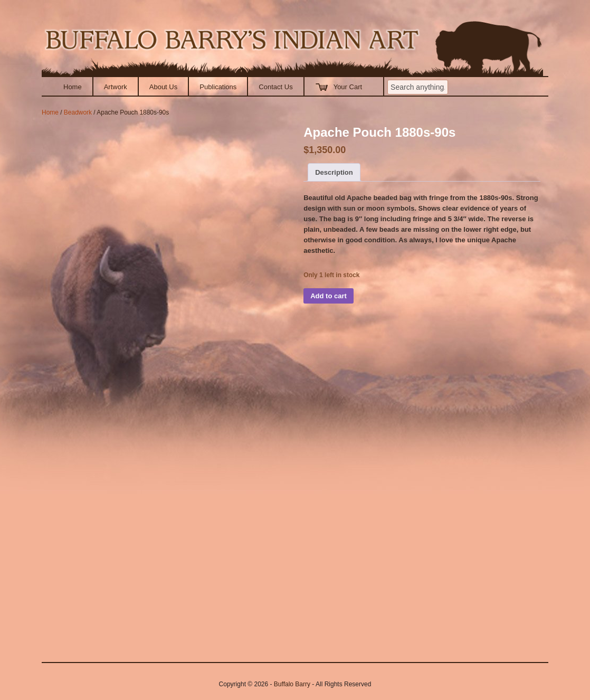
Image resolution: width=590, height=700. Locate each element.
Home (73, 87)
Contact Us (275, 87)
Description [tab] (334, 172)
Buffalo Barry (292, 684)
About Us (163, 87)
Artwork (116, 87)
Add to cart (329, 296)
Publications (218, 87)
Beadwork (78, 112)
